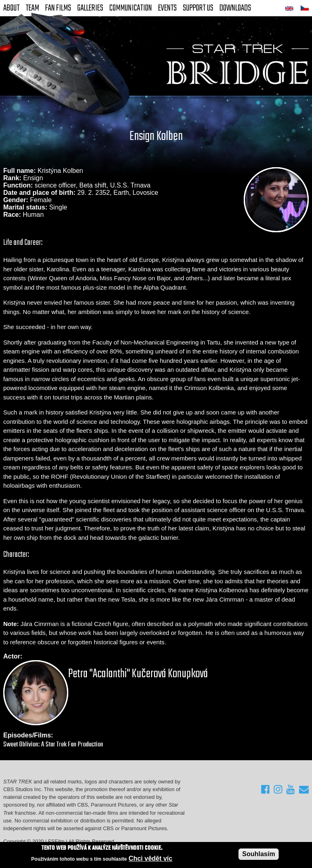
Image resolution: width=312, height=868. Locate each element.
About (11, 8)
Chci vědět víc (151, 858)
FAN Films (58, 8)
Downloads (235, 8)
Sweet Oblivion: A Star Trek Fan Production (53, 745)
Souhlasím (259, 854)
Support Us (198, 8)
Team (32, 8)
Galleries (90, 8)
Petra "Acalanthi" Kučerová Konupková (138, 674)
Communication (131, 8)
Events (167, 8)
